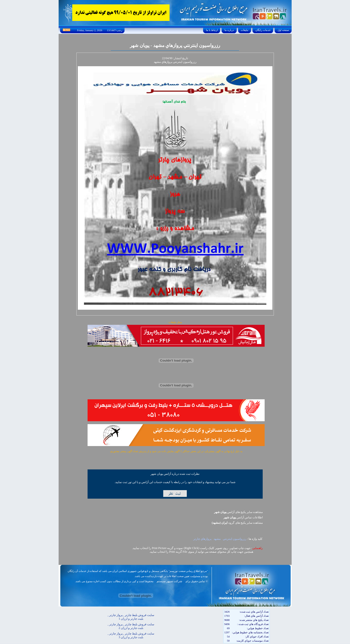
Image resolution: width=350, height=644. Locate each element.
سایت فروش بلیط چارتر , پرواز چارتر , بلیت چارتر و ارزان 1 (131, 617)
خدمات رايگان (263, 30)
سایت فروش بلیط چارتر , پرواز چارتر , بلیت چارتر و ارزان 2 (131, 626)
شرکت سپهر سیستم (169, 581)
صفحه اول (283, 30)
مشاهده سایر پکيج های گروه (237, 523)
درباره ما (229, 30)
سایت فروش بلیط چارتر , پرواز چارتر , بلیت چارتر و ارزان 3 (131, 635)
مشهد (217, 539)
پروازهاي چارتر (202, 539)
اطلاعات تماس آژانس (243, 517)
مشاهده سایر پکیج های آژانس (238, 512)
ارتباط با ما (212, 30)
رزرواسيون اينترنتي (235, 539)
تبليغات (245, 30)
